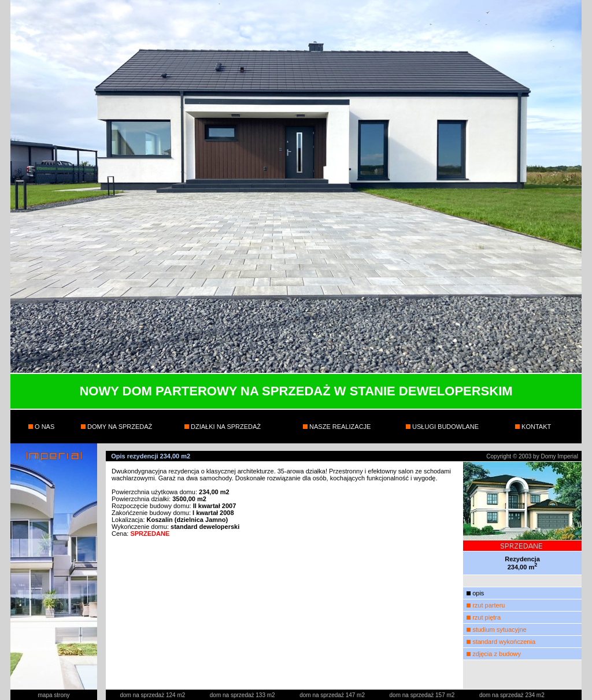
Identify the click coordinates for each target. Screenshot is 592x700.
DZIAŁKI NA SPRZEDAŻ (225, 427)
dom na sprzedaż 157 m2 (423, 695)
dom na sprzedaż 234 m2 (512, 695)
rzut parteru (489, 605)
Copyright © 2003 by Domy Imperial (532, 456)
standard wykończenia (504, 642)
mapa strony (53, 695)
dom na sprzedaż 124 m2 (153, 695)
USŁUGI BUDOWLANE (445, 427)
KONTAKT (535, 427)
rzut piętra (486, 617)
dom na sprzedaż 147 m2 (333, 695)
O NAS (44, 427)
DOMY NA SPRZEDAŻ (119, 427)
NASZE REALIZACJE (339, 427)
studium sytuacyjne (499, 629)
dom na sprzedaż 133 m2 (243, 695)
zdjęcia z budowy (497, 654)
